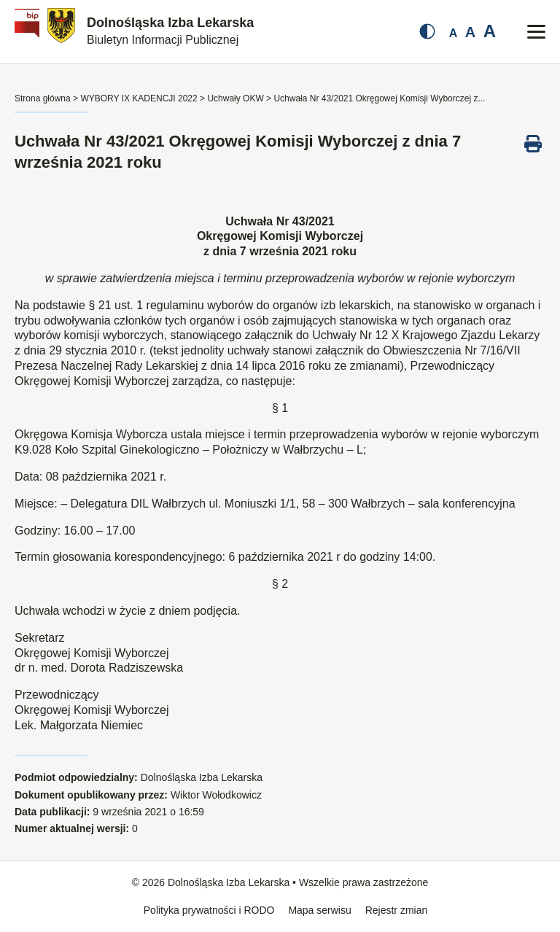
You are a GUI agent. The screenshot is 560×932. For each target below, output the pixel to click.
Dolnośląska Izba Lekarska (170, 31)
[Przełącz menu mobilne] (536, 32)
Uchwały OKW (235, 98)
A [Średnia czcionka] (470, 32)
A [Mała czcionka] (454, 33)
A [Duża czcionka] (490, 31)
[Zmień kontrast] (427, 31)
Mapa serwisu (319, 910)
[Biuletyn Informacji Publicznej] (29, 32)
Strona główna (43, 98)
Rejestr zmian (397, 910)
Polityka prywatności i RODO (209, 910)
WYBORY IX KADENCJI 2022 (139, 98)
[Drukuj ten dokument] (533, 144)
